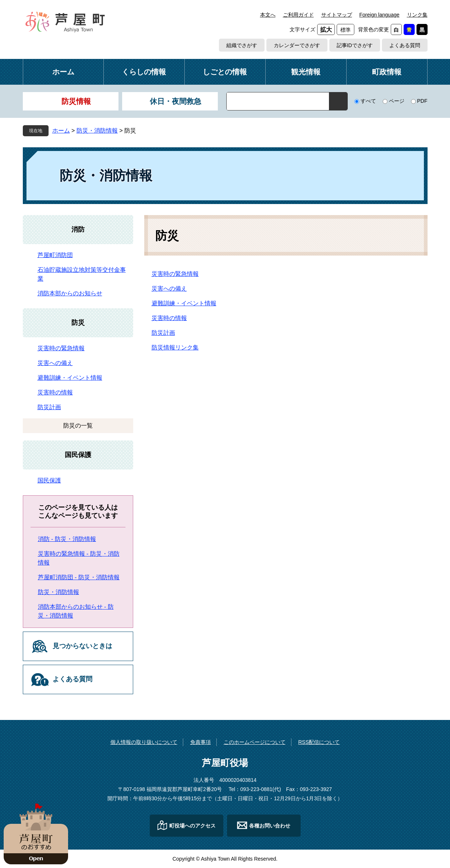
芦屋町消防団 (55, 255)
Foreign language (380, 15)
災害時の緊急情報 (175, 274)
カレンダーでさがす (297, 45)
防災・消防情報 (97, 131)
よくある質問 (405, 45)
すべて (368, 101)
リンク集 (417, 15)
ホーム (63, 72)
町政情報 (387, 72)
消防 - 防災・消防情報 (67, 539)
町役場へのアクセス (192, 826)
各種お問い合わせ (270, 826)
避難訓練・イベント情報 (184, 303)
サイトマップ (337, 15)
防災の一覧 (78, 426)
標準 (346, 30)
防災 (78, 323)
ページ (397, 101)
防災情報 (76, 101)
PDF (422, 101)
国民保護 (78, 455)
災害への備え (169, 289)
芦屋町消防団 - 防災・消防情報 (79, 577)
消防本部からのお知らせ (70, 293)
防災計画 (163, 333)
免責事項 (201, 742)
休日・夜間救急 (176, 101)
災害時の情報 (169, 318)
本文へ (268, 15)
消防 (78, 229)
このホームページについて (255, 742)
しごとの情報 (225, 72)
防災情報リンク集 (175, 347)
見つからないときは (82, 646)
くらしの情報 (144, 72)
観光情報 (306, 72)
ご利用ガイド (298, 15)
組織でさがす (242, 45)
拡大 (326, 30)
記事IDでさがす (355, 45)
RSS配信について (319, 742)
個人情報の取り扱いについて (144, 742)
